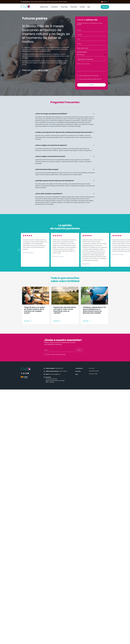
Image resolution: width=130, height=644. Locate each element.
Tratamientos (54, 7)
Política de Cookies (93, 374)
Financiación (74, 7)
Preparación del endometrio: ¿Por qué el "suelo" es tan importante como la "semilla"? (65, 310)
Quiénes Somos (44, 7)
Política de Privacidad (94, 371)
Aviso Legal (91, 368)
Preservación (64, 7)
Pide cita (105, 7)
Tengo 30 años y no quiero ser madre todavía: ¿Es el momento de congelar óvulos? (34, 310)
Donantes (82, 7)
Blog (89, 7)
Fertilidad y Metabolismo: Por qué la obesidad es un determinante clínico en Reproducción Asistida (94, 310)
